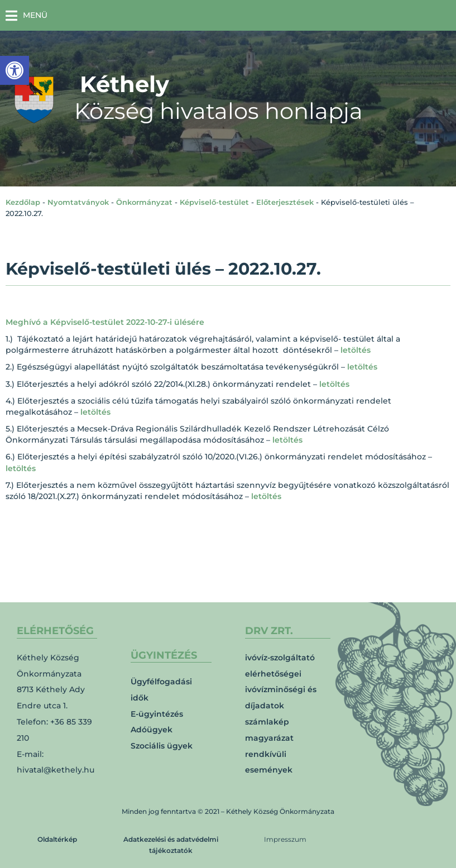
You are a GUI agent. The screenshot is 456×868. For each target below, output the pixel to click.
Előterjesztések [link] (285, 202)
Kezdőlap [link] (23, 202)
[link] (15, 70)
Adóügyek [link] (152, 730)
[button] (27, 15)
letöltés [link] (356, 350)
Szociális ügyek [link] (162, 746)
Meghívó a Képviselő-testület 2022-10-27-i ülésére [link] (105, 322)
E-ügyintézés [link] (157, 714)
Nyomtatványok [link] (78, 202)
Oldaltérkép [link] (57, 839)
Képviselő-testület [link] (214, 202)
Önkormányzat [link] (144, 202)
